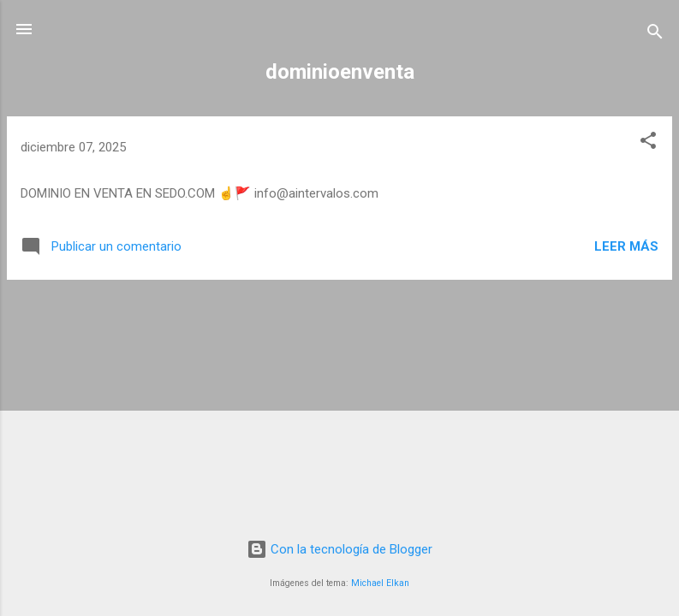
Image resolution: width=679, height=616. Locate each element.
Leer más (626, 246)
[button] (648, 143)
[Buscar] (655, 35)
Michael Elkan (380, 583)
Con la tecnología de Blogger (339, 549)
